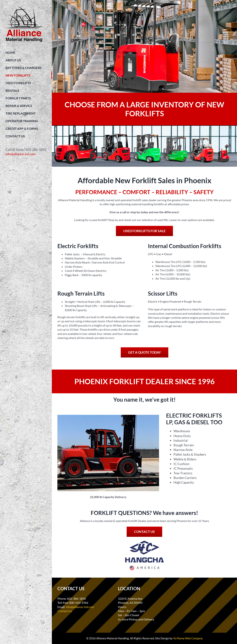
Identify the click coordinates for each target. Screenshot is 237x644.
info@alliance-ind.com (21, 154)
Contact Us (65, 611)
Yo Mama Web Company (188, 638)
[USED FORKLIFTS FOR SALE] (144, 231)
